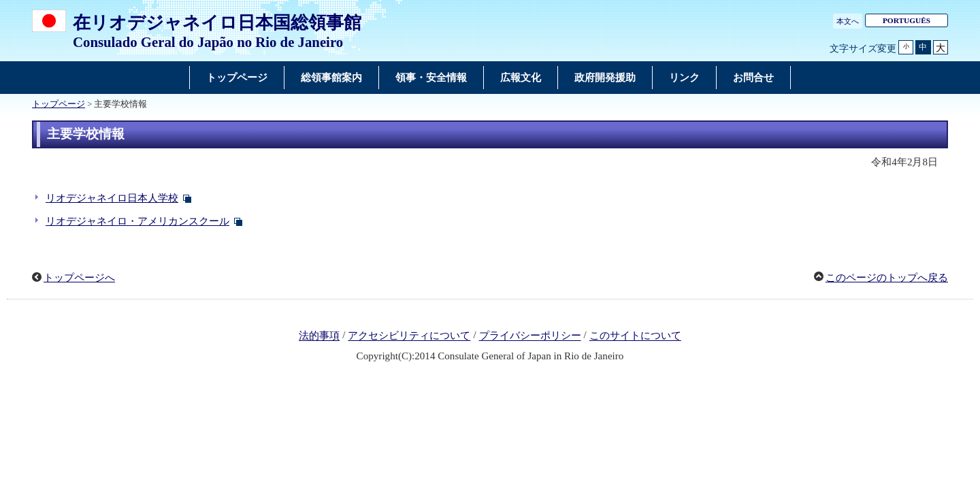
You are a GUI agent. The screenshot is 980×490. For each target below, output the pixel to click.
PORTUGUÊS (906, 20)
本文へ (848, 21)
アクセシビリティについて (409, 336)
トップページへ (79, 278)
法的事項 (319, 336)
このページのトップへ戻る (887, 278)
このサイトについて (635, 336)
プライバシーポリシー (530, 336)
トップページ (59, 104)
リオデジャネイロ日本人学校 (112, 198)
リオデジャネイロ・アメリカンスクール (137, 221)
